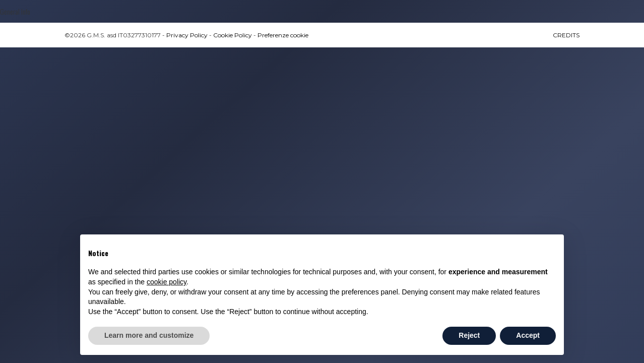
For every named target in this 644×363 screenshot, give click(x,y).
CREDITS (566, 35)
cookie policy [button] (167, 282)
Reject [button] (469, 335)
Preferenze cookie (283, 35)
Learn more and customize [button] (149, 335)
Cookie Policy (233, 35)
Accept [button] (528, 335)
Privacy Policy (187, 35)
